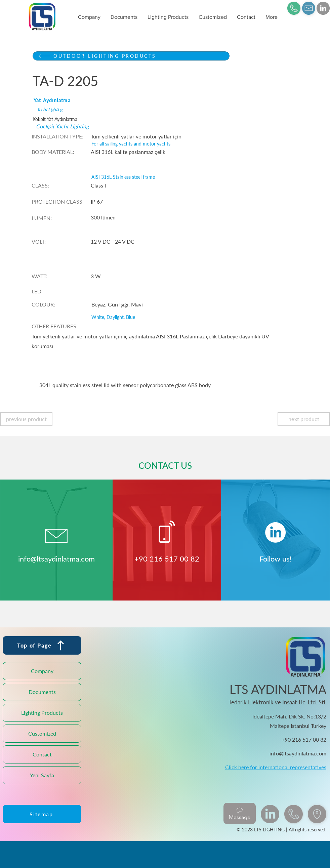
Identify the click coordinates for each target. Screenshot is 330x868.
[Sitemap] (42, 814)
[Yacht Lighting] (133, 109)
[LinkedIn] (323, 8)
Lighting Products (42, 713)
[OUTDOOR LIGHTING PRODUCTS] (131, 56)
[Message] (240, 813)
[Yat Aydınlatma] (130, 100)
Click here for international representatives (276, 767)
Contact (42, 754)
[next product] (304, 419)
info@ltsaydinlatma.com (56, 559)
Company (42, 671)
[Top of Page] (42, 645)
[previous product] (26, 419)
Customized (42, 733)
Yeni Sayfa (42, 775)
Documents (42, 692)
